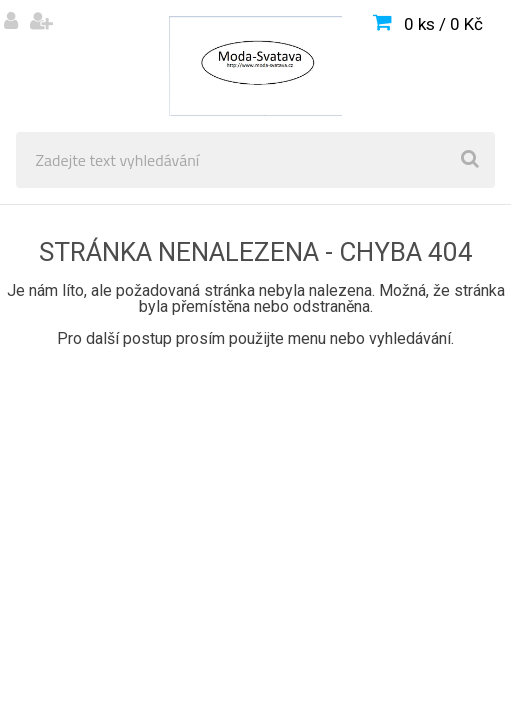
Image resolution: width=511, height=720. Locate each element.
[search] (470, 160)
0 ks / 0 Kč (443, 24)
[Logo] (255, 66)
